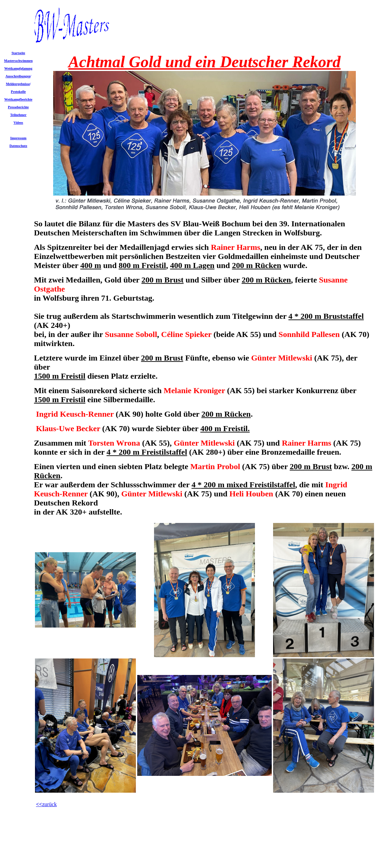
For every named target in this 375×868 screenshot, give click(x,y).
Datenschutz (18, 146)
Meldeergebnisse (18, 84)
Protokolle (18, 92)
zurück (49, 804)
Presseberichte (18, 107)
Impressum (18, 138)
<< (39, 804)
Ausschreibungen (18, 76)
